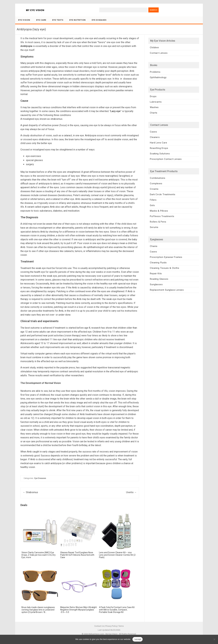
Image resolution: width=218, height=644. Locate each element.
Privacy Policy (111, 626)
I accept (138, 639)
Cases (153, 132)
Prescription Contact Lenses (166, 159)
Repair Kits (156, 274)
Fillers (153, 200)
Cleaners (155, 137)
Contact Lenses (159, 53)
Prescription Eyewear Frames (166, 257)
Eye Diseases (99, 20)
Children (154, 48)
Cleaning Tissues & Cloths (164, 268)
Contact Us (99, 626)
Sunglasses (156, 284)
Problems (155, 72)
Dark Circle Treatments (163, 194)
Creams (154, 189)
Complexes (156, 184)
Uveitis (131, 492)
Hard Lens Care (158, 143)
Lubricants (156, 102)
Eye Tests (58, 20)
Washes (154, 107)
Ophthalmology (158, 77)
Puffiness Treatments (162, 216)
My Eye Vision (111, 634)
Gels (152, 205)
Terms (121, 626)
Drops (153, 96)
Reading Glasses (159, 279)
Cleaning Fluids (158, 263)
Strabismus (30, 492)
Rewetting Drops (159, 148)
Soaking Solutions (160, 154)
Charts (154, 113)
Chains (154, 246)
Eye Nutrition (78, 20)
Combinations (158, 178)
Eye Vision (24, 20)
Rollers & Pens (158, 222)
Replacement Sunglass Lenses (167, 290)
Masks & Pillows (159, 211)
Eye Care (41, 20)
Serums (154, 227)
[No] (214, 639)
